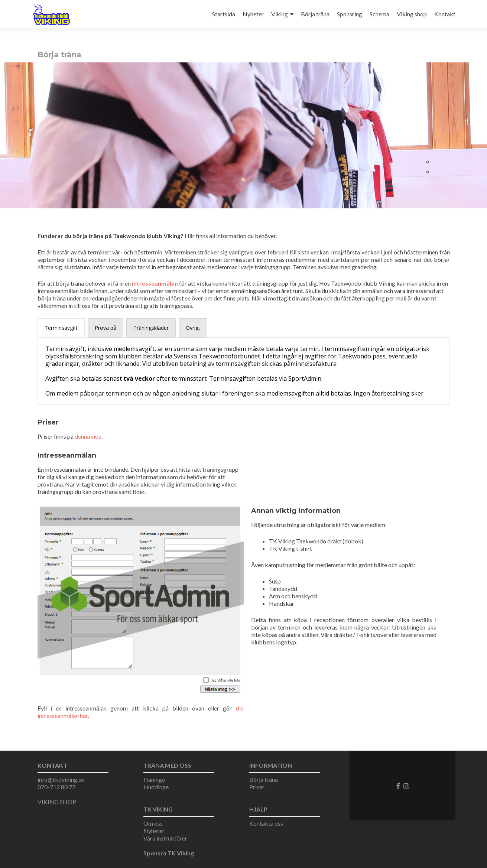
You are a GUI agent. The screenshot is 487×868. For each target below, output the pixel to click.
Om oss (153, 823)
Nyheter (253, 14)
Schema (379, 14)
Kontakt (445, 14)
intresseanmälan (155, 283)
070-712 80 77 (56, 787)
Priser (257, 787)
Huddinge (156, 787)
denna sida (88, 436)
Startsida (224, 14)
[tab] (61, 328)
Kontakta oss (266, 823)
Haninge (154, 779)
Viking (280, 14)
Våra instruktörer (165, 838)
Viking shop (412, 14)
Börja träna (315, 14)
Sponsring (350, 14)
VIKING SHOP (57, 802)
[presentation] (61, 328)
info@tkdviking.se (61, 779)
